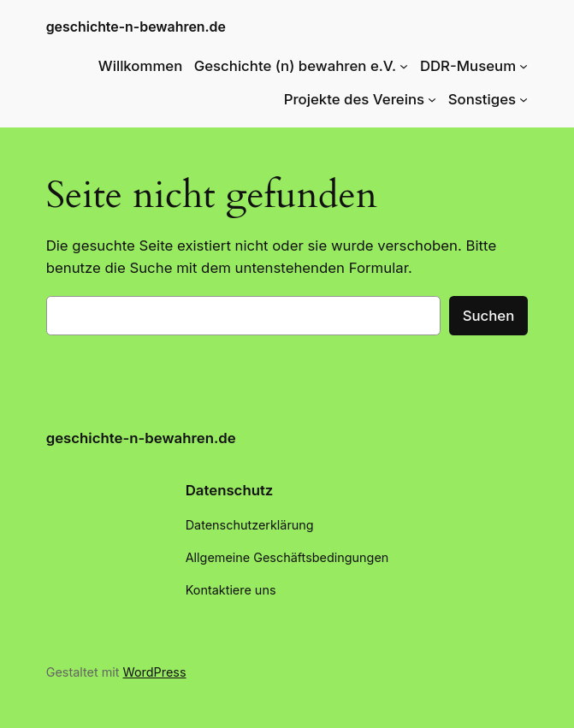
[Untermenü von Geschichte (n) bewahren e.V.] (404, 66)
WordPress (155, 672)
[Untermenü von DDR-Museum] (524, 66)
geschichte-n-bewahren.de (136, 27)
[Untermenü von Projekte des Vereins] (432, 99)
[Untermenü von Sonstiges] (524, 99)
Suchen (489, 316)
